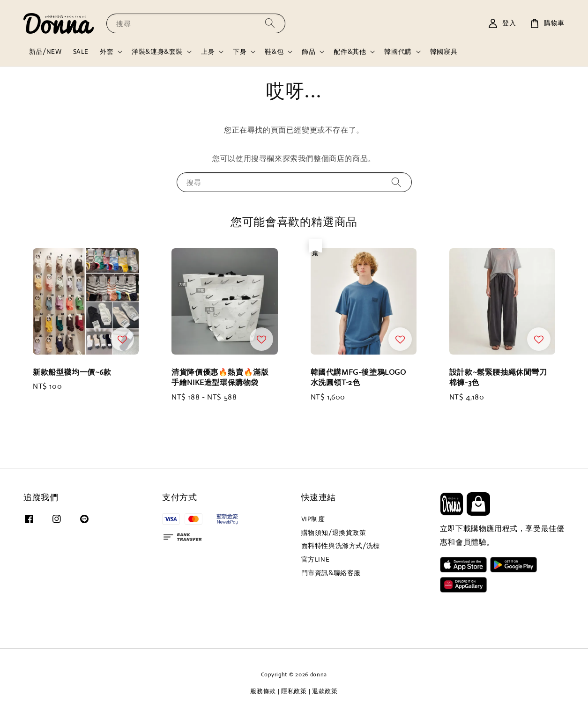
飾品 (309, 52)
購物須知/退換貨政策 (334, 533)
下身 (240, 52)
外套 (107, 52)
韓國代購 (398, 52)
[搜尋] (270, 23)
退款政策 (325, 691)
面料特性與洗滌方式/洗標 (341, 546)
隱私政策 (294, 691)
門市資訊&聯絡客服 (331, 573)
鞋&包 (274, 52)
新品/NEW (45, 52)
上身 (208, 52)
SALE (81, 52)
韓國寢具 (444, 52)
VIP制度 (313, 519)
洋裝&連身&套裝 (157, 52)
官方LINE (316, 559)
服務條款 (263, 691)
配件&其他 (350, 52)
